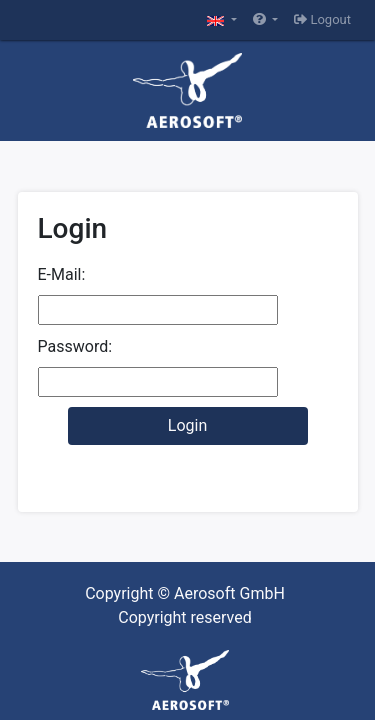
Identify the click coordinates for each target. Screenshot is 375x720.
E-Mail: (62, 274)
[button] (221, 20)
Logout (322, 19)
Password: (75, 346)
